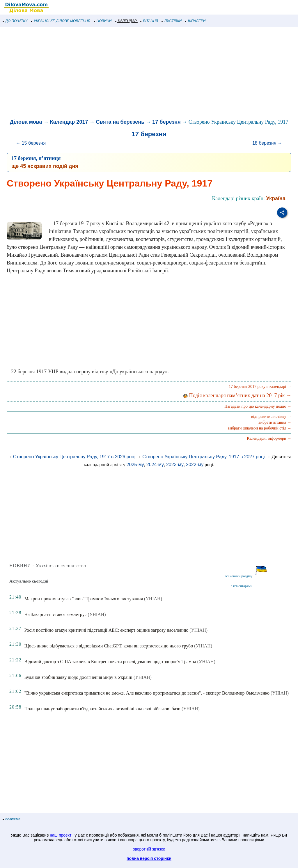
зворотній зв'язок (149, 849)
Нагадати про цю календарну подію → (258, 406)
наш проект (61, 835)
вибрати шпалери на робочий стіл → (260, 428)
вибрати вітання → (275, 422)
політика (12, 819)
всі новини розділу (239, 576)
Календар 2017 (69, 122)
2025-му (135, 465)
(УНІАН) (153, 599)
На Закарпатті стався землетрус (55, 614)
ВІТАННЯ (149, 21)
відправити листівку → (271, 417)
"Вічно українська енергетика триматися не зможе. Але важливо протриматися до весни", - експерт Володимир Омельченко (147, 693)
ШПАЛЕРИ (195, 21)
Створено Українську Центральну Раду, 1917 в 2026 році (74, 457)
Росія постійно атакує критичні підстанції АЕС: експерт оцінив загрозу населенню (106, 630)
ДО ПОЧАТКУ (15, 21)
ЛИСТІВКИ (172, 21)
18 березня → (267, 143)
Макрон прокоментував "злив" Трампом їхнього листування (84, 599)
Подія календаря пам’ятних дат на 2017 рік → (237, 395)
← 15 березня (31, 143)
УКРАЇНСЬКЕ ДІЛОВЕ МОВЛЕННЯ (61, 21)
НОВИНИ (103, 21)
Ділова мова (26, 122)
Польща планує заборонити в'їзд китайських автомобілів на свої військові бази (102, 709)
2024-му (155, 465)
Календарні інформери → (269, 438)
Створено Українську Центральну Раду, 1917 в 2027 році (203, 457)
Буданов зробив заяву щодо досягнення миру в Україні (78, 677)
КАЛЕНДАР (126, 21)
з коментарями (242, 586)
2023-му (175, 465)
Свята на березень (120, 122)
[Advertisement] (149, 74)
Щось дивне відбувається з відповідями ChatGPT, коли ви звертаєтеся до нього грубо (109, 646)
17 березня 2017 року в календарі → (260, 387)
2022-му (195, 465)
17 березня (166, 122)
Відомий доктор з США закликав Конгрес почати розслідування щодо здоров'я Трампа (110, 662)
